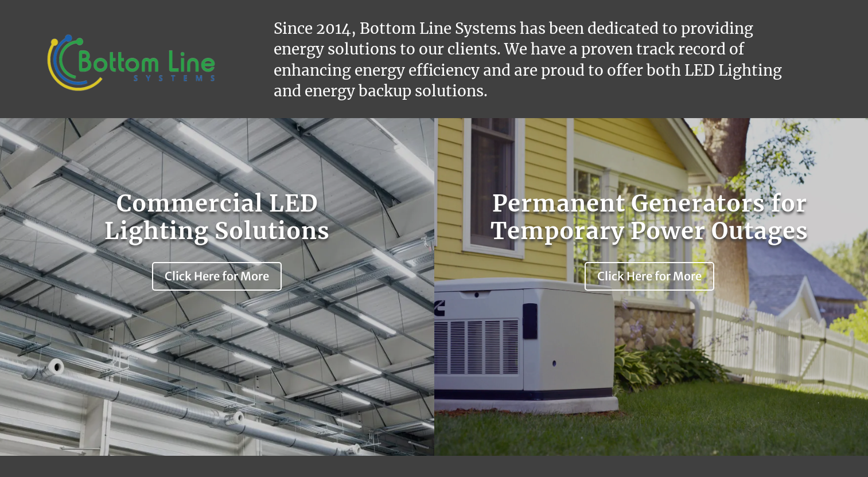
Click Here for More (217, 276)
